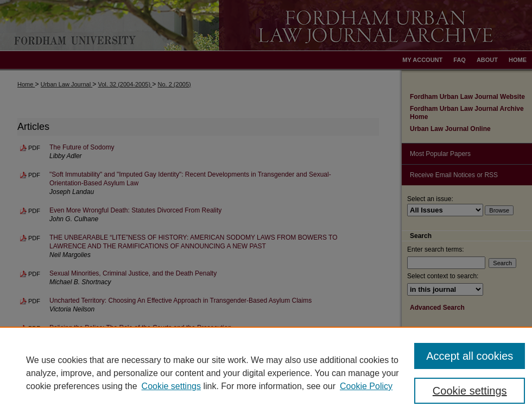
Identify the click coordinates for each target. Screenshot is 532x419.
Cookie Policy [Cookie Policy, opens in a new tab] (366, 386)
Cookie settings (171, 386)
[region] (266, 373)
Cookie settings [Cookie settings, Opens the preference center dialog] (470, 391)
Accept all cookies (470, 356)
